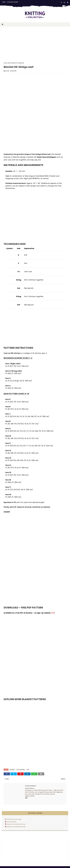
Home (4, 2)
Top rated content (13, 2)
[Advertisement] (35, 43)
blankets (12, 770)
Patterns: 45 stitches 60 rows (16, 824)
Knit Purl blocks (12, 822)
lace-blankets (21, 770)
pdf (9, 63)
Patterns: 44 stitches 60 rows (16, 827)
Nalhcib (7, 71)
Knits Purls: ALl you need (14, 819)
